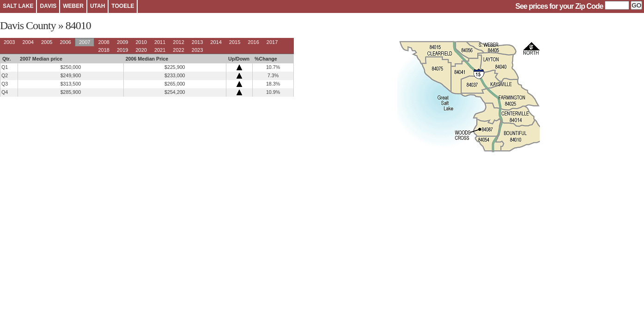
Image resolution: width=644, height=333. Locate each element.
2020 (141, 50)
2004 (28, 42)
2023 (197, 50)
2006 (65, 42)
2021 (160, 50)
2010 (141, 42)
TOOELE (123, 6)
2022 (178, 50)
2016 (253, 42)
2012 (178, 42)
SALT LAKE (18, 6)
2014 (216, 42)
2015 (235, 42)
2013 (197, 42)
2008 (103, 42)
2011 (160, 42)
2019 (122, 50)
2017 (272, 42)
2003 (9, 42)
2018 (103, 50)
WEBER (73, 6)
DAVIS (48, 6)
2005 (47, 42)
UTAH (97, 6)
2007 (85, 42)
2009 (122, 42)
